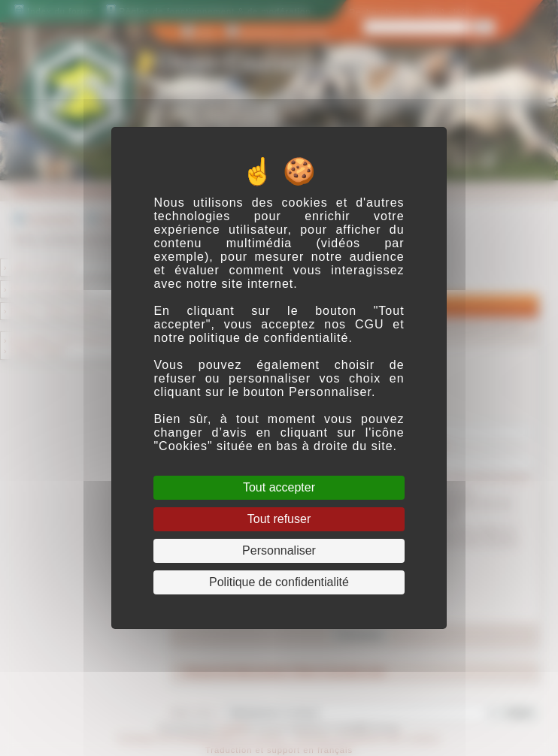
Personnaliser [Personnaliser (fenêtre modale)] (279, 550)
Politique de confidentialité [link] (279, 582)
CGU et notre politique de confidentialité (279, 331)
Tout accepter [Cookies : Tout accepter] (279, 487)
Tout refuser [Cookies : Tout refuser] (279, 519)
